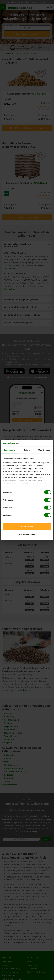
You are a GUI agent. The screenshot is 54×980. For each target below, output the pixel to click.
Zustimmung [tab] (10, 450)
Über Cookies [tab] (44, 450)
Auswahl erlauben (27, 534)
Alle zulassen (27, 526)
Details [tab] (27, 450)
